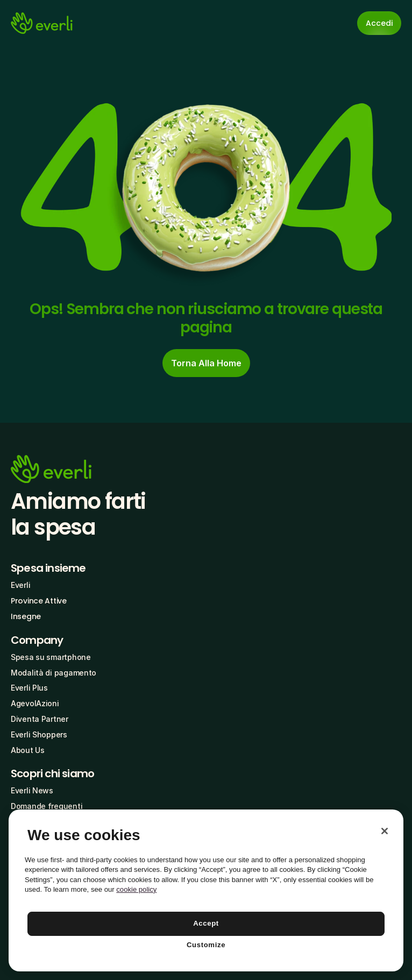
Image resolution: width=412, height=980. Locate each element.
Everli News (32, 790)
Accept (206, 923)
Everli (20, 585)
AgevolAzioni (35, 703)
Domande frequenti (47, 806)
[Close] (385, 831)
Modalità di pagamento (54, 673)
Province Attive (39, 601)
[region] (206, 890)
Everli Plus (29, 688)
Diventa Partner (40, 719)
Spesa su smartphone (51, 657)
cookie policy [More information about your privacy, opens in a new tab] (136, 889)
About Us (28, 750)
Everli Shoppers (39, 734)
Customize (206, 945)
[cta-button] (206, 363)
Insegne (26, 616)
